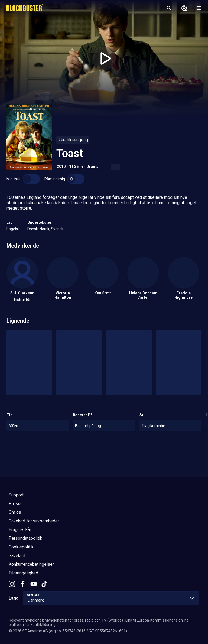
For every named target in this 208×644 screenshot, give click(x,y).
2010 (61, 167)
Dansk (33, 229)
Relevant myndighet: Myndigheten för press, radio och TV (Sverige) (66, 620)
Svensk (57, 229)
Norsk (44, 229)
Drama (92, 167)
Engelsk (13, 229)
